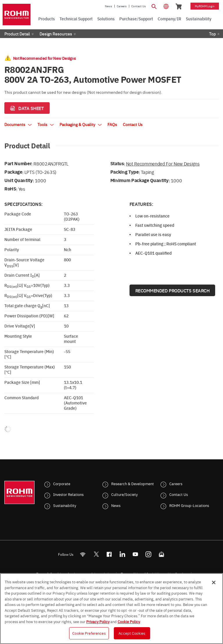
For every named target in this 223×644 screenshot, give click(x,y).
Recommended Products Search (172, 290)
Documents (18, 124)
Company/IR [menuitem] (169, 19)
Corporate (62, 483)
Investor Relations (68, 494)
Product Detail (17, 34)
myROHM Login (205, 6)
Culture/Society (124, 494)
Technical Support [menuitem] (76, 19)
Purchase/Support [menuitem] (136, 19)
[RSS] (83, 554)
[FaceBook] (109, 554)
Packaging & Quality (81, 124)
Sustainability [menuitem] (199, 19)
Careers (122, 6)
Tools (46, 124)
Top (212, 34)
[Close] (214, 582)
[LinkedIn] (122, 554)
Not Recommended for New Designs (163, 163)
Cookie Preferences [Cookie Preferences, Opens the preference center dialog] (89, 633)
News (108, 6)
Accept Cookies (132, 633)
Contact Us (139, 6)
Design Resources (56, 34)
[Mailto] (162, 554)
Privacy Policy (98, 621)
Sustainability (65, 505)
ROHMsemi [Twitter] (96, 554)
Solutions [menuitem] (106, 19)
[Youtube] (135, 554)
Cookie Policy (129, 621)
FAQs (112, 124)
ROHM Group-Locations (189, 505)
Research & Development (133, 483)
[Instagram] (149, 554)
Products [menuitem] (47, 19)
